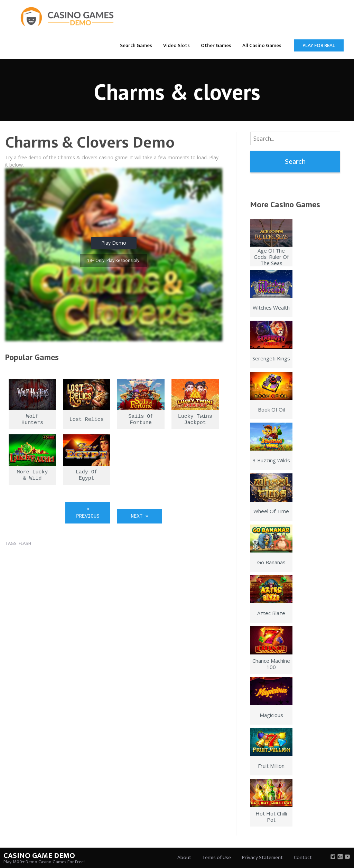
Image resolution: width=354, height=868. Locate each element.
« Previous (88, 513)
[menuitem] (136, 45)
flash (25, 543)
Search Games (136, 45)
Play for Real (319, 45)
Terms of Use (217, 857)
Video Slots (176, 45)
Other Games (216, 45)
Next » (140, 516)
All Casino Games (262, 45)
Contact (303, 857)
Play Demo (114, 243)
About (184, 857)
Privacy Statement (262, 857)
